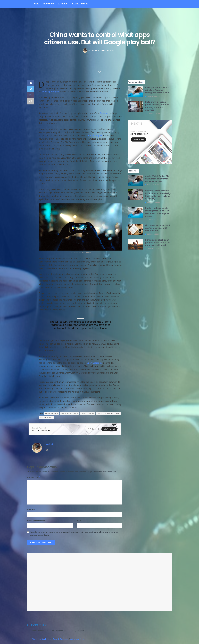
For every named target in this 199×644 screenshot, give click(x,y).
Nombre (32, 509)
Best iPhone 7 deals (70, 413)
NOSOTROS (49, 4)
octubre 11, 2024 (152, 219)
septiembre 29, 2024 (153, 96)
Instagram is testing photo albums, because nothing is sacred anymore (157, 106)
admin (94, 50)
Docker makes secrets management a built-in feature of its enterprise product (157, 212)
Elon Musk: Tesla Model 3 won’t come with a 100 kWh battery (157, 228)
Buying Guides (88, 413)
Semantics (105, 113)
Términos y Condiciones (42, 639)
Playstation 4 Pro (113, 413)
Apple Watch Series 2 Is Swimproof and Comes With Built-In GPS (157, 179)
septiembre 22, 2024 (153, 249)
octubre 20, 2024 (152, 113)
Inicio (36, 4)
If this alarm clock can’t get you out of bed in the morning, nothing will (158, 243)
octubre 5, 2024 (152, 234)
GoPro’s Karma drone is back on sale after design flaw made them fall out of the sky (158, 195)
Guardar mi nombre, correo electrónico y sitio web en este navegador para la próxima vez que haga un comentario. (74, 534)
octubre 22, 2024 (152, 202)
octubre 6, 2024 (108, 50)
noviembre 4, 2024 (153, 185)
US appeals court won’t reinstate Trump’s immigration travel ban (157, 90)
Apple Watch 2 (52, 413)
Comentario (34, 477)
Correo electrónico (37, 521)
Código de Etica (77, 639)
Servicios (63, 4)
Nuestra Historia (80, 4)
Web (79, 521)
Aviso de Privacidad (61, 639)
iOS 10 (100, 413)
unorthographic (95, 136)
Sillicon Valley (46, 417)
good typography (50, 92)
